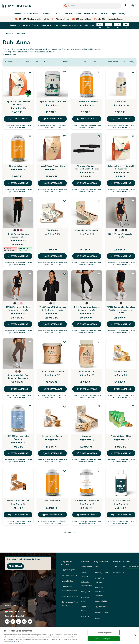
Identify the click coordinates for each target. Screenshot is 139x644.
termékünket (22, 52)
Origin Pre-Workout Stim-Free (52, 102)
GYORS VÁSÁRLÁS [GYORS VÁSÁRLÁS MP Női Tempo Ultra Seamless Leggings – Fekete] (87, 324)
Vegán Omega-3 (52, 500)
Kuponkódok (119, 572)
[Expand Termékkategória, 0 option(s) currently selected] (31, 62)
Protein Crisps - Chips (121, 436)
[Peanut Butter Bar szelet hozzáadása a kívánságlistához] (99, 201)
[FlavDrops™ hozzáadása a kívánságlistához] (133, 72)
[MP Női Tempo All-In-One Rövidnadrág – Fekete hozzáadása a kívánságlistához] (30, 274)
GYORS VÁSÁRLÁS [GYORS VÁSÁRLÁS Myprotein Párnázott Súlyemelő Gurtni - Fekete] (87, 183)
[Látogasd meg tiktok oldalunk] (19, 622)
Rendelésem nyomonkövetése (69, 589)
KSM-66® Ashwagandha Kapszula (18, 437)
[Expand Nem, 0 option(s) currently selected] (51, 62)
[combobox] (92, 6)
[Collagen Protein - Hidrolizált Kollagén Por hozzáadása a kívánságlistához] (133, 136)
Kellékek (104, 14)
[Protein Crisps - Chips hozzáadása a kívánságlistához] (133, 406)
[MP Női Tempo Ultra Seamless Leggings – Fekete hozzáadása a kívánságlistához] (99, 274)
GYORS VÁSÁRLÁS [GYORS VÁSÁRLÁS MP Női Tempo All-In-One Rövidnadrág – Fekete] (18, 324)
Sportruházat (86, 567)
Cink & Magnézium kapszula (87, 500)
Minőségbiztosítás (103, 572)
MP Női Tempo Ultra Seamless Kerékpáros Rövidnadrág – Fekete (121, 310)
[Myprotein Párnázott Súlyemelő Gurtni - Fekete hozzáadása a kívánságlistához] (99, 136)
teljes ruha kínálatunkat (44, 52)
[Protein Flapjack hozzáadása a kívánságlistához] (133, 342)
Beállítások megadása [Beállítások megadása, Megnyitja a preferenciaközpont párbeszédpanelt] (104, 633)
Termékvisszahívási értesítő (70, 604)
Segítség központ (69, 575)
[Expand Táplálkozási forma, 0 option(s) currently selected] (89, 62)
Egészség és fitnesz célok (86, 584)
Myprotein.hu (9, 33)
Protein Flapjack (121, 371)
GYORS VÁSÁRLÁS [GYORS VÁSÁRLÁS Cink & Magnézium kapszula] (87, 515)
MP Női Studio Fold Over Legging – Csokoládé (18, 377)
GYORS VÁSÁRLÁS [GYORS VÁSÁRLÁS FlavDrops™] (121, 119)
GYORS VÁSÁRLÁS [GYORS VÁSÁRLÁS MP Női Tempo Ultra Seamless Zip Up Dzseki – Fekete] (52, 324)
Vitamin (78, 14)
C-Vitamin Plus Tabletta (87, 102)
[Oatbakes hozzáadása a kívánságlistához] (99, 406)
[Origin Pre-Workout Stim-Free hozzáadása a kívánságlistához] (64, 72)
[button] (15, 230)
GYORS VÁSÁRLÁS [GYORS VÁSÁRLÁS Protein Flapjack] (121, 389)
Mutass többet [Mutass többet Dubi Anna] (9, 55)
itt (15, 642)
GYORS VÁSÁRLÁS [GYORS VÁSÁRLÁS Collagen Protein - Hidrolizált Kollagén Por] (121, 183)
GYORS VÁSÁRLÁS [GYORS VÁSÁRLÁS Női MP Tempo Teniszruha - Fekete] (121, 256)
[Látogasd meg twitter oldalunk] (30, 622)
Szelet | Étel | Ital (91, 14)
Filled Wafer (52, 230)
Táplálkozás (57, 14)
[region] (69, 635)
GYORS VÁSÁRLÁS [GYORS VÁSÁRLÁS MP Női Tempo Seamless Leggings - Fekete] (18, 256)
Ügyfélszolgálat (68, 570)
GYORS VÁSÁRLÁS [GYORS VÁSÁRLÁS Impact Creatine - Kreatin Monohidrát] (18, 119)
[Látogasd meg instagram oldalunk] (7, 622)
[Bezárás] (135, 635)
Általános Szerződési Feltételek (99, 591)
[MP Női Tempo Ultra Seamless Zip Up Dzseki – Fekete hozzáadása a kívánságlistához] (64, 274)
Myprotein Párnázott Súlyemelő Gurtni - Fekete (87, 167)
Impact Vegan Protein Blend (52, 166)
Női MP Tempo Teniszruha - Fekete (121, 235)
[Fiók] (126, 6)
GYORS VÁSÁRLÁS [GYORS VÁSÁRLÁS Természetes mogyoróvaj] (52, 389)
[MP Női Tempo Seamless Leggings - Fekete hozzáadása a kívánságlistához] (30, 201)
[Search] (66, 6)
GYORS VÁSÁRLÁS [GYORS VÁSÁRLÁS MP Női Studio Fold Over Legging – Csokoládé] (18, 389)
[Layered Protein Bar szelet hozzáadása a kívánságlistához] (30, 471)
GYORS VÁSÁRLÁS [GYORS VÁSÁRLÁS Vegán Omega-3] (52, 515)
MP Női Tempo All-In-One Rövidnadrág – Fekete (18, 308)
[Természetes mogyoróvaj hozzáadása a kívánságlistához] (64, 342)
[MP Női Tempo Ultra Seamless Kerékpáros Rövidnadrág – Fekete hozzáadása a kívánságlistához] (133, 274)
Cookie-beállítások (14, 606)
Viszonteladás (101, 601)
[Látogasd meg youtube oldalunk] (24, 622)
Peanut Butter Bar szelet (87, 230)
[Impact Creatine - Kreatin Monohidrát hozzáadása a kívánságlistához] (30, 72)
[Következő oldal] (75, 532)
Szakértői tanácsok (32, 14)
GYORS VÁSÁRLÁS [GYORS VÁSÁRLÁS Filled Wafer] (52, 256)
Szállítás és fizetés (70, 596)
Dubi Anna (20, 33)
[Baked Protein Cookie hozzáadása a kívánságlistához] (64, 406)
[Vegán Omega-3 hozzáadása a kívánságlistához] (64, 471)
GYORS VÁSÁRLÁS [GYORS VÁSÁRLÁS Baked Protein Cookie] (52, 453)
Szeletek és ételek (86, 599)
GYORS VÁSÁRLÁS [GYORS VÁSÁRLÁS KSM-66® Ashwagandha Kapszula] (18, 453)
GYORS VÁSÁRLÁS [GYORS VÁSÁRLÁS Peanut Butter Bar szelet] (87, 256)
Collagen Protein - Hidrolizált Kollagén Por (121, 167)
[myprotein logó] (17, 6)
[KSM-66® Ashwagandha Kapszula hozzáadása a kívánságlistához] (30, 406)
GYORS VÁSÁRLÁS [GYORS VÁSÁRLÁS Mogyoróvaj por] (87, 389)
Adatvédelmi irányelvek (100, 580)
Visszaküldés (67, 581)
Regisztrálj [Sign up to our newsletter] (15, 566)
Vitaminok (85, 616)
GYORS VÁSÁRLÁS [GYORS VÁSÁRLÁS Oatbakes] (87, 453)
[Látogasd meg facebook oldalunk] (13, 622)
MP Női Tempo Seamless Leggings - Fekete (18, 235)
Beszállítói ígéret (102, 612)
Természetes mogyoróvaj (52, 371)
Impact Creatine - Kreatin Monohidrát (18, 103)
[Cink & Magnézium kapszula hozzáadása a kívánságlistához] (99, 471)
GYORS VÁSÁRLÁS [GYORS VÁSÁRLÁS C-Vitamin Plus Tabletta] (87, 119)
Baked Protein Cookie (52, 436)
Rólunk (98, 567)
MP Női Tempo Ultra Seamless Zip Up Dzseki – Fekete (52, 308)
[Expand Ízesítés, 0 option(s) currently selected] (70, 62)
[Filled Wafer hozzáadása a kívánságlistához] (64, 201)
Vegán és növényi (118, 14)
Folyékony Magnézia (121, 500)
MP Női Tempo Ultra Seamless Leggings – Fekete (87, 308)
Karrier (97, 618)
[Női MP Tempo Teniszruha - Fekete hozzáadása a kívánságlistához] (133, 201)
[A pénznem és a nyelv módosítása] (28, 612)
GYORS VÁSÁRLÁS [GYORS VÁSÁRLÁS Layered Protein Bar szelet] (18, 515)
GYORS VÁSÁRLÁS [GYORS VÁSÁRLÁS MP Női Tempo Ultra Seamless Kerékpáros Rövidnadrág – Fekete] (121, 324)
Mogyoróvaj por (87, 371)
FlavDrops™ (121, 102)
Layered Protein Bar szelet (18, 500)
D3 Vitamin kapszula (18, 166)
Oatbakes (87, 436)
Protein (47, 14)
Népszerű (18, 14)
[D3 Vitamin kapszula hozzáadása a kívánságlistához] (30, 136)
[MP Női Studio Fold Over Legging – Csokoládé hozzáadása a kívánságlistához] (30, 342)
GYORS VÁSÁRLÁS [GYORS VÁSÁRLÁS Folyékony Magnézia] (121, 515)
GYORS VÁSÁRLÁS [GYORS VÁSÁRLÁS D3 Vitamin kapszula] (18, 183)
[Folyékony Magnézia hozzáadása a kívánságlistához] (133, 471)
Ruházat (69, 14)
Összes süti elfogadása (104, 639)
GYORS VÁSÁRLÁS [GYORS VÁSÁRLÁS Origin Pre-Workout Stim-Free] (52, 119)
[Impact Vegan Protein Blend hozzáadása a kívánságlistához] (64, 136)
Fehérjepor (85, 591)
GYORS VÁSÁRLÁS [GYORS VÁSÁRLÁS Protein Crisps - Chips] (121, 453)
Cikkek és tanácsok (85, 574)
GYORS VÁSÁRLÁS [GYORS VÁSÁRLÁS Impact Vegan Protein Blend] (52, 183)
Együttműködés (102, 607)
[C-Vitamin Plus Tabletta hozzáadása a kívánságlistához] (99, 72)
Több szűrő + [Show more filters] (114, 62)
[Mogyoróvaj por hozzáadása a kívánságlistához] (99, 342)
